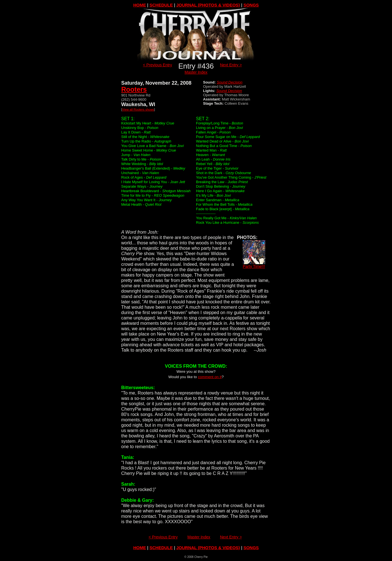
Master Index (196, 72)
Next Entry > (231, 65)
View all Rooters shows (138, 109)
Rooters (134, 89)
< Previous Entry (157, 65)
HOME (140, 5)
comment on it (210, 377)
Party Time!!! (254, 265)
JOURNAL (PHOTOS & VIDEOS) (208, 5)
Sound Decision (230, 82)
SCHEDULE (161, 5)
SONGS (251, 5)
